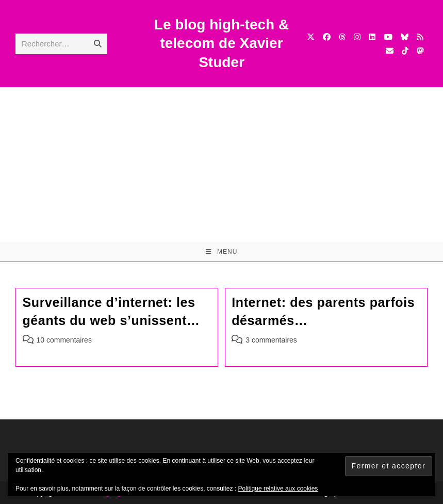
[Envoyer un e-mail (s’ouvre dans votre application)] (390, 51)
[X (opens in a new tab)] (311, 37)
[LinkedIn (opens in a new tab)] (372, 37)
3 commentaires (271, 340)
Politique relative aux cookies (278, 489)
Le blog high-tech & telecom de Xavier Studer (222, 43)
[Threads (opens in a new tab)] (342, 37)
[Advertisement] (222, 165)
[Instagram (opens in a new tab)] (357, 37)
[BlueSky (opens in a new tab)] (405, 37)
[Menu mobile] (222, 252)
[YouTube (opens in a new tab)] (388, 37)
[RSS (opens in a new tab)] (420, 37)
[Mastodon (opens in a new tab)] (420, 51)
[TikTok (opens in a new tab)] (405, 51)
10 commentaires (64, 340)
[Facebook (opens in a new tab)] (327, 37)
